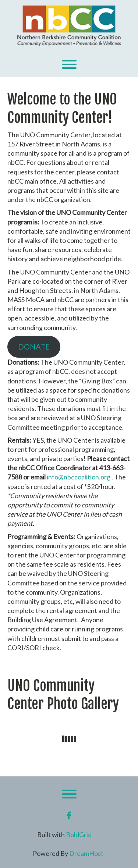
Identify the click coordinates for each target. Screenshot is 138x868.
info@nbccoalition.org (79, 477)
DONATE (34, 347)
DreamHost (86, 853)
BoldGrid (79, 835)
